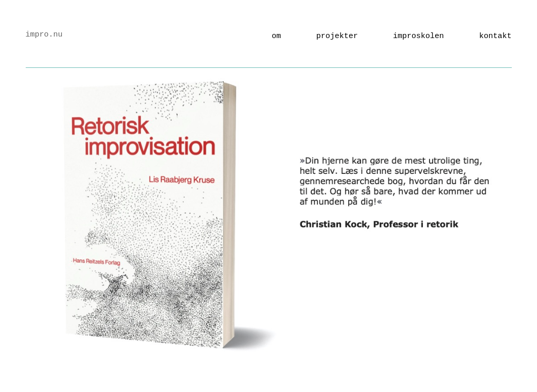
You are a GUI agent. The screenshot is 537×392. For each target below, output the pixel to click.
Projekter (337, 36)
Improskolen (418, 36)
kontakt (495, 36)
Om (276, 36)
